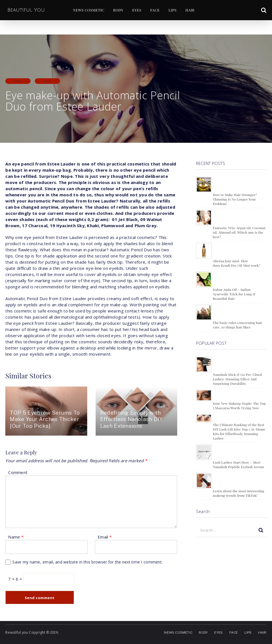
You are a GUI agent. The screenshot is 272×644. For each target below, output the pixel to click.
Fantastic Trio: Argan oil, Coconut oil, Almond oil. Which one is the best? (239, 232)
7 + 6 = (16, 579)
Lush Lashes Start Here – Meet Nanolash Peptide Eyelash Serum (238, 464)
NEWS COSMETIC (86, 10)
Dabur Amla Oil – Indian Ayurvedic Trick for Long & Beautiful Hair (234, 294)
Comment (18, 472)
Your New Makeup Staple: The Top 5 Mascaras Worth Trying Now (239, 406)
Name (16, 537)
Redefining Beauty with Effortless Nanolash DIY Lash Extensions (133, 419)
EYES (136, 10)
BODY (116, 10)
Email (105, 537)
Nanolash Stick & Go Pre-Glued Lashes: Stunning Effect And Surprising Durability (237, 379)
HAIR (191, 10)
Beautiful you (16, 632)
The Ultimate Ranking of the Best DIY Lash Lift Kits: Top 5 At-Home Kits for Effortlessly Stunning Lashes (239, 431)
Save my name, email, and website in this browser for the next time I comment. (87, 562)
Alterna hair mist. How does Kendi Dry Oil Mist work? (237, 263)
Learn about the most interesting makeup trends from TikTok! (238, 493)
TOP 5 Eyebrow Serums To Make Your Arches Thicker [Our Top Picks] (42, 419)
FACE (155, 10)
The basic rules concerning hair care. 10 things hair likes (238, 325)
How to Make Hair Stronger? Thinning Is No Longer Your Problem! (235, 199)
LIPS (173, 10)
